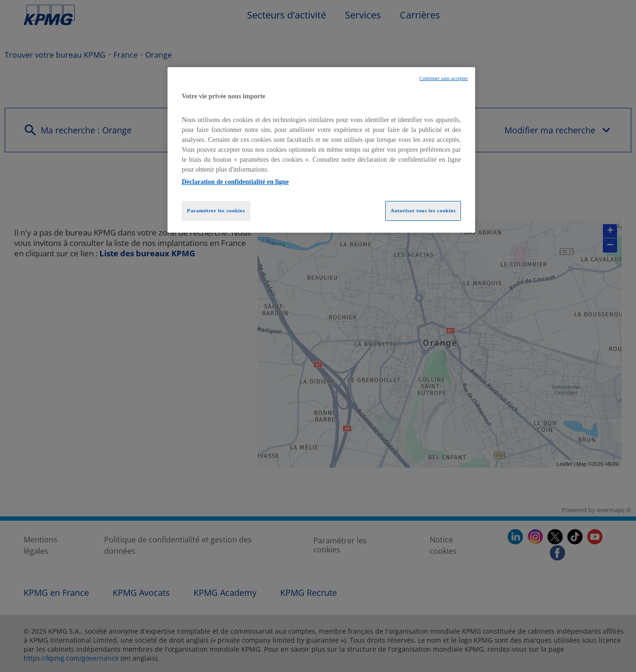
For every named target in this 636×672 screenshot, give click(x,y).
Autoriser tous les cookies (423, 210)
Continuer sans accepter (444, 78)
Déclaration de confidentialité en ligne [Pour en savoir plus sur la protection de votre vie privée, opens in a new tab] (235, 182)
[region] (321, 150)
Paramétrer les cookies (216, 210)
